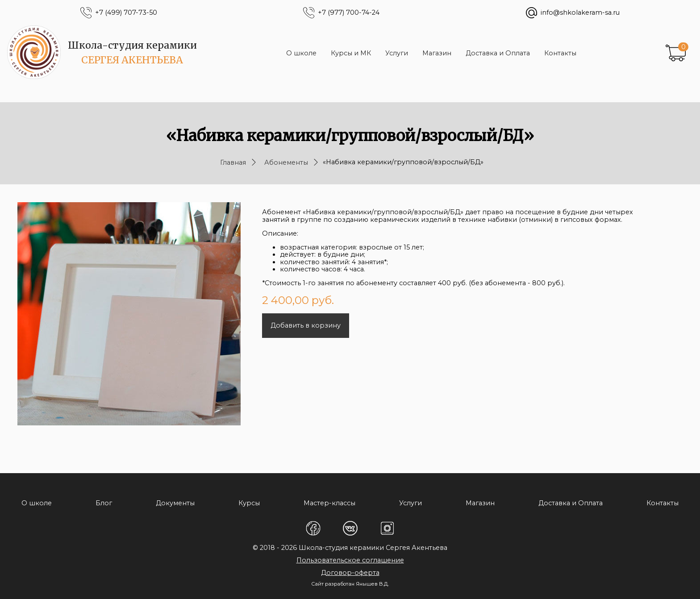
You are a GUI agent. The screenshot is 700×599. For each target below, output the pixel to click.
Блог (104, 503)
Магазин (437, 53)
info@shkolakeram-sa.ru (580, 13)
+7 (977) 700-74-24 (349, 13)
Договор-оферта (350, 573)
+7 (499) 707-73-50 (126, 13)
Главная (233, 162)
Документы (175, 503)
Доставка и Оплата (498, 53)
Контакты (560, 53)
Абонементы (286, 162)
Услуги (397, 53)
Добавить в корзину (306, 325)
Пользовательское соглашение (350, 560)
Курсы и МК (351, 53)
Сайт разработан (333, 584)
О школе (301, 53)
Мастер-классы (329, 503)
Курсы (249, 503)
